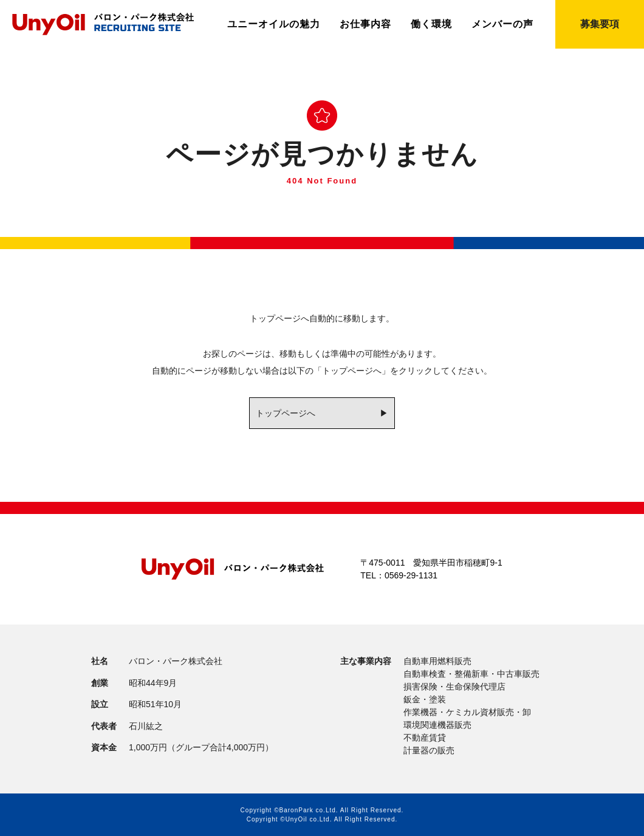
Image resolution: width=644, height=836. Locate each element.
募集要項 (600, 24)
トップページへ (286, 413)
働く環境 (431, 24)
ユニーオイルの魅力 (274, 24)
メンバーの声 (502, 24)
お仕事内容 (365, 24)
